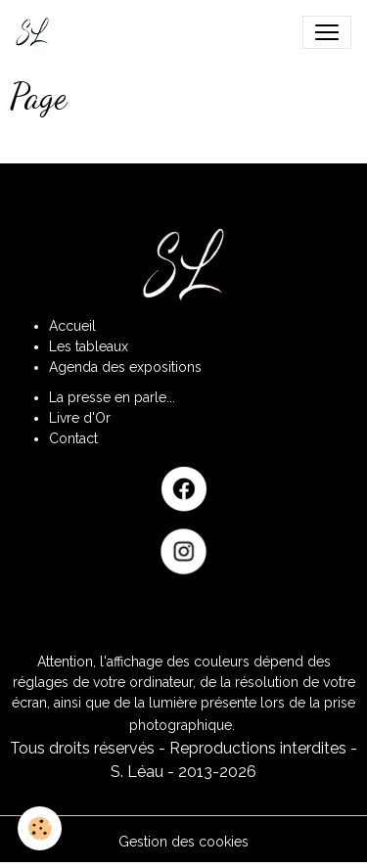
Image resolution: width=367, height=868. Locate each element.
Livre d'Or (80, 418)
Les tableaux (89, 346)
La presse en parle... (112, 397)
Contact (73, 438)
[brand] (36, 32)
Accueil (72, 326)
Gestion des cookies (183, 842)
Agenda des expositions (125, 367)
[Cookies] (40, 828)
